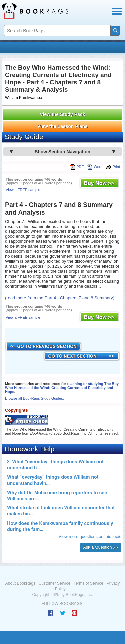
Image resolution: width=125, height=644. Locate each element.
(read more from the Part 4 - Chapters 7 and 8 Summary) (60, 298)
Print (113, 167)
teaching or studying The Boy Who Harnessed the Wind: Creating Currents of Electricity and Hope (62, 388)
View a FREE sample (23, 190)
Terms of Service (88, 583)
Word (95, 167)
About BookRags (20, 583)
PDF (77, 167)
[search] (56, 31)
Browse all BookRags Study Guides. (34, 398)
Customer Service (54, 583)
